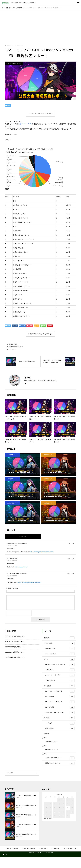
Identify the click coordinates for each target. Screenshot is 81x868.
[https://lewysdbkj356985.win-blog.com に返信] (69, 574)
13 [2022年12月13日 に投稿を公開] (50, 819)
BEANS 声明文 (43, 859)
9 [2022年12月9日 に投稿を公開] (63, 815)
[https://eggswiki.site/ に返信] (69, 559)
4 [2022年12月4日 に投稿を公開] (72, 811)
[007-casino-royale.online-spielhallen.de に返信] (69, 543)
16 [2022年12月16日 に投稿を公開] (63, 819)
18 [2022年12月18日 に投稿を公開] (72, 819)
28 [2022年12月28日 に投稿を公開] (55, 827)
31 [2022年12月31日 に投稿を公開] (68, 827)
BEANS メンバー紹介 (11, 859)
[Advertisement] (40, 25)
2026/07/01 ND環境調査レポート (15, 642)
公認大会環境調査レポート (14, 63)
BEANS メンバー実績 (28, 859)
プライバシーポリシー (70, 859)
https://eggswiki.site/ (12, 558)
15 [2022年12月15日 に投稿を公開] (59, 819)
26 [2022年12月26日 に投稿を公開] (46, 827)
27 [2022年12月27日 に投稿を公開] (50, 827)
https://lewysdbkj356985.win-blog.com (17, 574)
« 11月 (46, 829)
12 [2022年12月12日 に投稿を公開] (46, 819)
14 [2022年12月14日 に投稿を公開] (55, 819)
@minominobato (25, 124)
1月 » (51, 829)
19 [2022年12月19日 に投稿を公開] (46, 823)
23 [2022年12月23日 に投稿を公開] (63, 823)
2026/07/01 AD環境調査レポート (15, 636)
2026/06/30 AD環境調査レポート (15, 647)
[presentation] (19, 613)
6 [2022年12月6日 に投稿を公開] (50, 815)
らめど (15, 344)
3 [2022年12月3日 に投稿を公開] (68, 811)
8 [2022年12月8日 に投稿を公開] (59, 815)
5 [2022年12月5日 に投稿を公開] (46, 815)
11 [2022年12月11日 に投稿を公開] (72, 815)
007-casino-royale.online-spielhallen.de (17, 543)
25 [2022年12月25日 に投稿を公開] (72, 823)
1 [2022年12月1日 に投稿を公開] (59, 811)
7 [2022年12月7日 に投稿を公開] (55, 815)
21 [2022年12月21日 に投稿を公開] (55, 823)
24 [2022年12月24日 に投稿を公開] (68, 823)
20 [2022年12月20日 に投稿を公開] (50, 823)
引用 (73, 543)
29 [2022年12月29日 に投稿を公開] (59, 827)
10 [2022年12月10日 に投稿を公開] (68, 815)
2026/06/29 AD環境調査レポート (15, 657)
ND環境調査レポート (49, 455)
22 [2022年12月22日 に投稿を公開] (59, 823)
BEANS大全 (55, 859)
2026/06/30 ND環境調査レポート (15, 652)
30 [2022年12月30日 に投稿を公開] (63, 827)
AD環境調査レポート (12, 455)
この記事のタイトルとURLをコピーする (40, 114)
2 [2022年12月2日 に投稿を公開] (63, 811)
